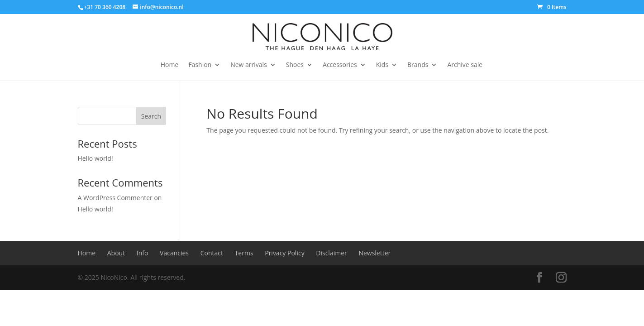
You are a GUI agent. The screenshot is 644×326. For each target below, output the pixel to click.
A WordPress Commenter (115, 198)
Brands (418, 65)
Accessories (340, 65)
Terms (244, 253)
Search (151, 116)
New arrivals (249, 65)
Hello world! (95, 158)
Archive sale (465, 65)
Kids (382, 65)
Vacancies (174, 253)
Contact (212, 253)
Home (170, 65)
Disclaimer (331, 253)
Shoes (295, 65)
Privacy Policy (284, 253)
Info (143, 253)
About (116, 253)
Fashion (200, 65)
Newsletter (374, 253)
